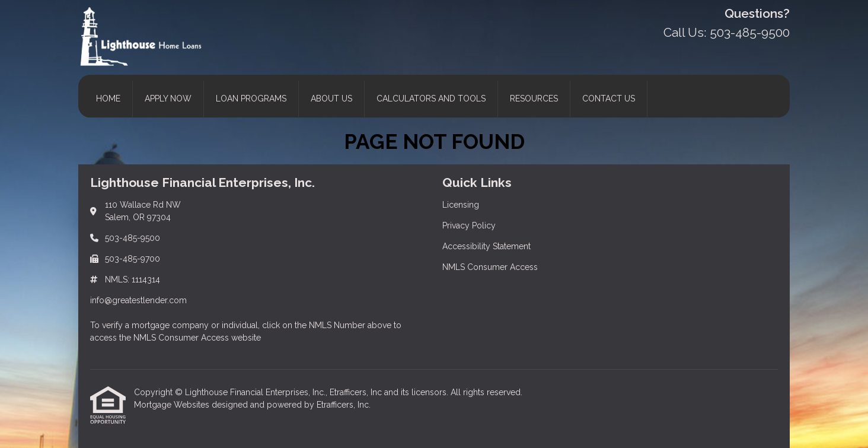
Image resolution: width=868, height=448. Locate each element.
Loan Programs (251, 99)
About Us (331, 99)
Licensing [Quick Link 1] (461, 205)
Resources (534, 99)
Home (108, 99)
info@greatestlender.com (138, 300)
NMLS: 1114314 (133, 279)
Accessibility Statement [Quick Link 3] (486, 246)
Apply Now (168, 99)
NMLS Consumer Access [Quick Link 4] (490, 267)
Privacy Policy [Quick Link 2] (469, 225)
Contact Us (609, 99)
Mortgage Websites (173, 405)
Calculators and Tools (431, 99)
